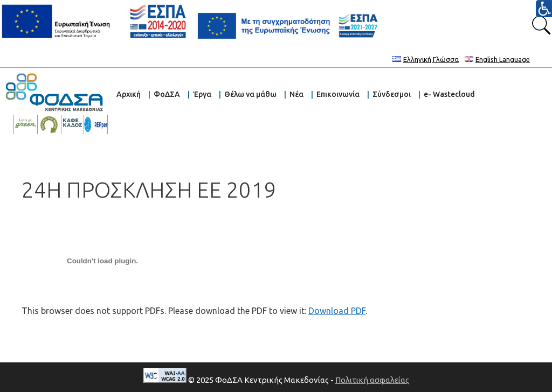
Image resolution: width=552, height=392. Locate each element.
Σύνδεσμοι (392, 94)
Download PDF (337, 311)
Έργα (202, 94)
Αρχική (129, 94)
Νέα (296, 94)
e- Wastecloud (449, 94)
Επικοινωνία (338, 94)
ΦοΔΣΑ (167, 94)
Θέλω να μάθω (250, 94)
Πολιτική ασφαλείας (372, 380)
